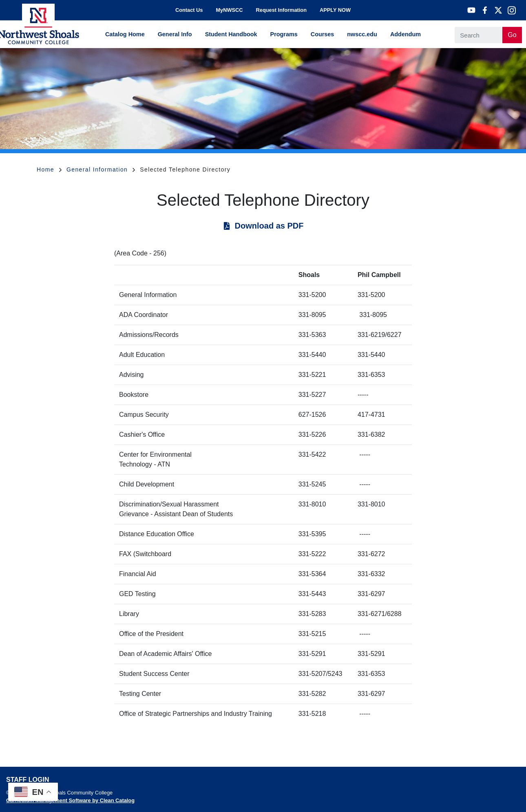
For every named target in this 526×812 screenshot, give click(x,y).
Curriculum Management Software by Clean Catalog (70, 800)
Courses (323, 34)
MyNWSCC (229, 10)
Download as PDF (269, 226)
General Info (175, 34)
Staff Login (28, 780)
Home (49, 169)
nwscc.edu (362, 34)
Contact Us (189, 10)
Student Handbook (231, 34)
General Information (101, 169)
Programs (284, 34)
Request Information (281, 10)
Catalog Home (125, 34)
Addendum (406, 34)
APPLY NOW (335, 10)
